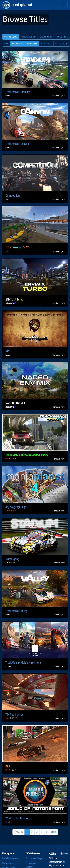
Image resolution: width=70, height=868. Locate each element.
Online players (11, 37)
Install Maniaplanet (11, 858)
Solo (6, 44)
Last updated (46, 37)
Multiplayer (17, 44)
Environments (62, 44)
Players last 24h (28, 37)
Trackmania (31, 44)
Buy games (7, 863)
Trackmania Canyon (35, 858)
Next (53, 832)
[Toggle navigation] (63, 5)
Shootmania (46, 44)
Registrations (62, 37)
